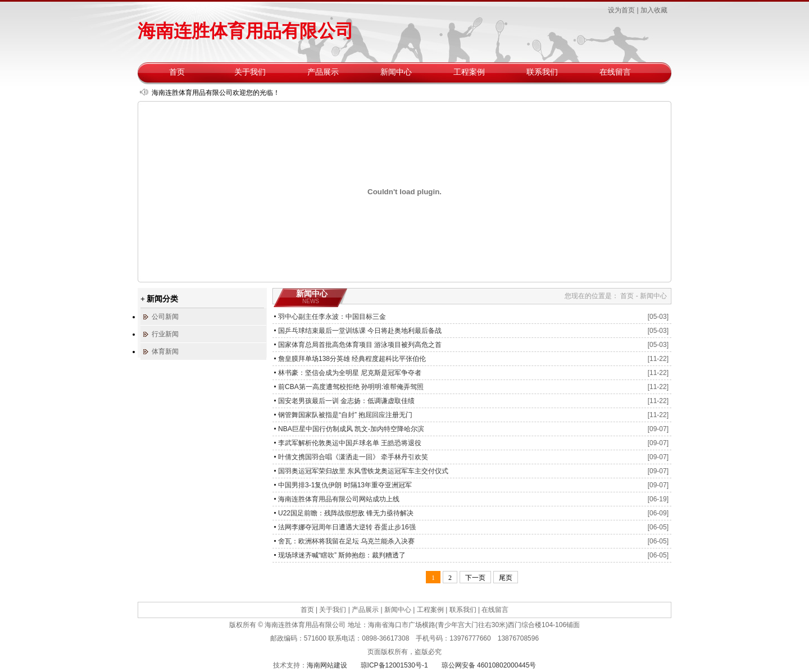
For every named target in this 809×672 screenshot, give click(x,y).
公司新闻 (165, 317)
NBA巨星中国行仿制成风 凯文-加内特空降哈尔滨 (351, 429)
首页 (177, 72)
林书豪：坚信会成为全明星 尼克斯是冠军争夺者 (350, 373)
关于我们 (250, 72)
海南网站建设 (327, 665)
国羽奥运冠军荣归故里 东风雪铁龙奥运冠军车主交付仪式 (363, 471)
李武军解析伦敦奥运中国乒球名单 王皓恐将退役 (350, 443)
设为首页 (621, 10)
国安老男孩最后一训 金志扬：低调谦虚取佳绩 (346, 401)
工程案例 (469, 72)
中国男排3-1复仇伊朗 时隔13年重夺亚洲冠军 (345, 485)
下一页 (475, 578)
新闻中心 (396, 72)
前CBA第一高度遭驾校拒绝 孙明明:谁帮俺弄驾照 (351, 387)
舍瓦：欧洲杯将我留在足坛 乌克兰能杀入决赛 (346, 541)
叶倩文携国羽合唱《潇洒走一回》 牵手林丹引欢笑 (353, 457)
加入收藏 (654, 10)
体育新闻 (165, 351)
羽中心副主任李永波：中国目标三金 (332, 317)
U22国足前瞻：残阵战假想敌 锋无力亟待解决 (346, 513)
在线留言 (615, 72)
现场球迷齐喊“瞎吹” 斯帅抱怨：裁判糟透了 (342, 555)
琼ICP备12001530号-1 (394, 665)
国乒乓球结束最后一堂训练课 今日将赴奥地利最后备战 (360, 331)
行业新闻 (165, 334)
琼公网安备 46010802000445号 (489, 665)
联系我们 (542, 72)
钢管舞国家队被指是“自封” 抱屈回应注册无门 (345, 415)
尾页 (506, 578)
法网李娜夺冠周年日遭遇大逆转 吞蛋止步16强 (347, 527)
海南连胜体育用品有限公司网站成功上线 (339, 499)
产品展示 (323, 72)
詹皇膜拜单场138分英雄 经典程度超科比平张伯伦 (352, 359)
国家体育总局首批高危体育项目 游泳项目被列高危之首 (360, 345)
